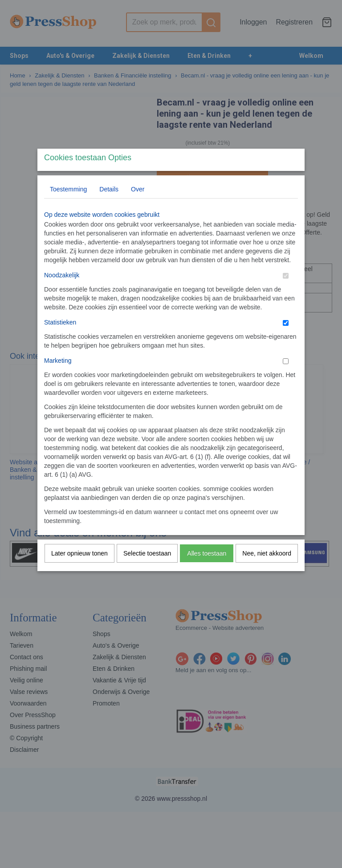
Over (138, 207)
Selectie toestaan (147, 571)
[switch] (286, 293)
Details (109, 207)
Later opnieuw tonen (79, 571)
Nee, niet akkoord (267, 571)
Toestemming (68, 207)
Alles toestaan (207, 571)
